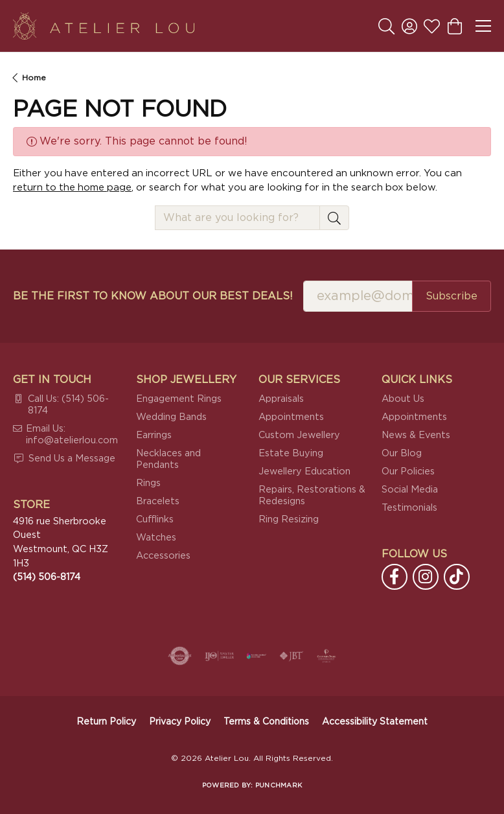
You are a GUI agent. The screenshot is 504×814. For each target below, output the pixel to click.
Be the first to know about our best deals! (153, 296)
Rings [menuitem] (148, 483)
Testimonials (409, 508)
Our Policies (408, 471)
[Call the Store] (47, 577)
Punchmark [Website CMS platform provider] (279, 785)
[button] (386, 26)
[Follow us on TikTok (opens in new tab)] (457, 577)
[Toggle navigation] (483, 26)
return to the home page (72, 188)
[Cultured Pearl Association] (326, 656)
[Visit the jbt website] (292, 656)
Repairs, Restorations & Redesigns (312, 495)
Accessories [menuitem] (163, 556)
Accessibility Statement (375, 722)
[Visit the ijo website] (219, 656)
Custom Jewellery (299, 435)
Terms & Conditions (266, 722)
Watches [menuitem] (156, 538)
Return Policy (106, 722)
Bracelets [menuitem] (158, 501)
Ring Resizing (289, 519)
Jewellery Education (304, 471)
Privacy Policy (180, 722)
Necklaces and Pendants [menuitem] (168, 459)
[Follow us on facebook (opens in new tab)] (395, 577)
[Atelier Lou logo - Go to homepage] (104, 26)
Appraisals (281, 399)
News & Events (416, 435)
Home (34, 78)
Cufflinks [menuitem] (155, 519)
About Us (403, 399)
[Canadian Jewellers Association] (257, 656)
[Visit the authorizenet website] (180, 656)
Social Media (410, 490)
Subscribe (452, 296)
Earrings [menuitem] (154, 435)
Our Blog (402, 453)
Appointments (291, 417)
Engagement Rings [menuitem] (179, 399)
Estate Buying (291, 453)
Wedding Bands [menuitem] (171, 417)
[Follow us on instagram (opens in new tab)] (426, 577)
